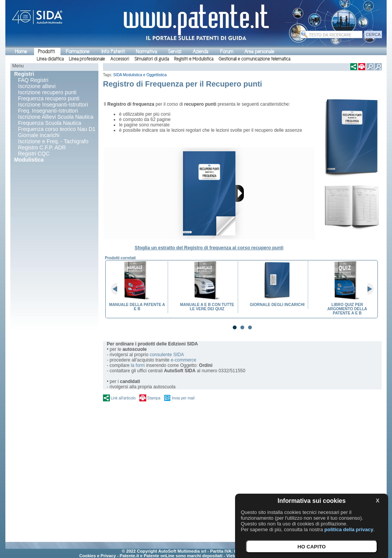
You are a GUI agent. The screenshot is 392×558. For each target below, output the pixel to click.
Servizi (175, 52)
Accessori (120, 59)
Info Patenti (113, 52)
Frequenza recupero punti (49, 98)
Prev (117, 289)
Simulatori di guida (152, 59)
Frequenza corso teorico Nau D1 (57, 129)
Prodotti (46, 52)
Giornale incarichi (39, 135)
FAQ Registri (33, 80)
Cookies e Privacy (98, 556)
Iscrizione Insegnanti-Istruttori (53, 105)
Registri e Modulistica (194, 59)
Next (367, 289)
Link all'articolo (123, 398)
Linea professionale (87, 59)
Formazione (78, 52)
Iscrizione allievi (37, 86)
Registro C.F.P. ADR (42, 147)
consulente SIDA (167, 355)
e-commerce (184, 360)
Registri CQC (34, 154)
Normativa (146, 52)
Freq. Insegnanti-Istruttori (48, 111)
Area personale (259, 52)
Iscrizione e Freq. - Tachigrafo (53, 141)
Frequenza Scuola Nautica (50, 123)
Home (21, 52)
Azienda (200, 52)
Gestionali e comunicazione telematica (254, 59)
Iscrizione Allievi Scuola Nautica (56, 117)
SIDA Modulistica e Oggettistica (140, 75)
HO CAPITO (312, 547)
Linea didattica (50, 59)
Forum (227, 52)
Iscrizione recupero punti (47, 92)
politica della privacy (349, 529)
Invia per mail (183, 398)
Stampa (154, 398)
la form (138, 365)
